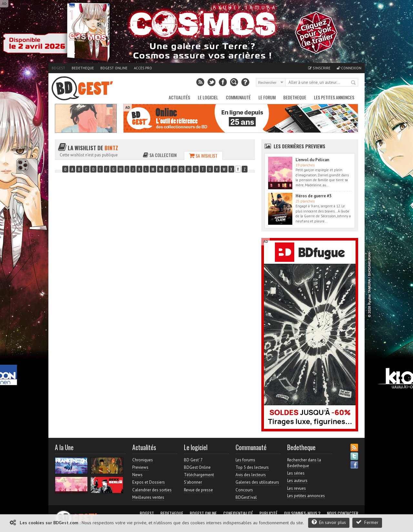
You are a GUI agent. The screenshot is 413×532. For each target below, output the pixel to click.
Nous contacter (342, 513)
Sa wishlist (203, 156)
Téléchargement (199, 475)
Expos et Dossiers (149, 482)
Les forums (245, 460)
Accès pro (143, 68)
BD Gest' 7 (193, 460)
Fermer (367, 522)
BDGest (58, 68)
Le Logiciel (208, 97)
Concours (244, 490)
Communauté (238, 97)
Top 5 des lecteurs (252, 467)
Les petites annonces (334, 97)
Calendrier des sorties (152, 490)
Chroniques (143, 460)
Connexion (349, 68)
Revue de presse (198, 490)
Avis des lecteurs (251, 475)
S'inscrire (319, 68)
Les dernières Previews (299, 146)
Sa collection (160, 155)
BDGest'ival (246, 497)
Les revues (297, 488)
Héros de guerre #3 (313, 196)
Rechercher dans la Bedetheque (304, 463)
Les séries (296, 473)
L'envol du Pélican (312, 160)
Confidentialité (238, 513)
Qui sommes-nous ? (302, 513)
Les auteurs (297, 481)
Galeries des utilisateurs (257, 482)
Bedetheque (83, 68)
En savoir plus (329, 522)
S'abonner (193, 482)
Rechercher (354, 83)
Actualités (179, 97)
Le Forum (267, 97)
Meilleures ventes (148, 497)
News (137, 475)
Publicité (268, 513)
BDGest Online (114, 68)
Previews (140, 467)
